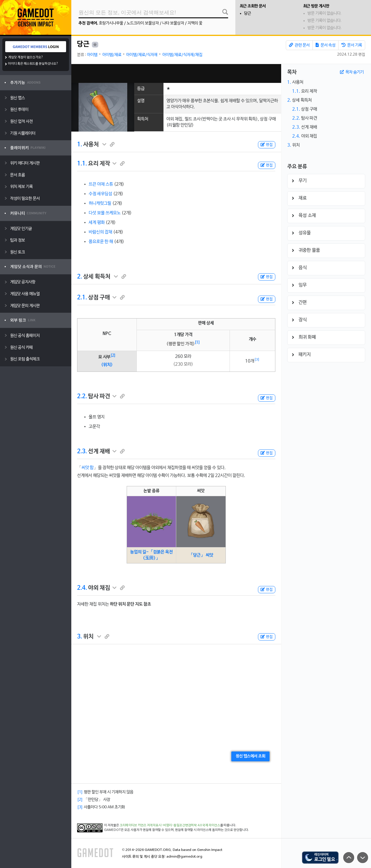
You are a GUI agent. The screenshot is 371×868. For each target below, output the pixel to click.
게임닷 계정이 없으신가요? (26, 57)
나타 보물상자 (173, 23)
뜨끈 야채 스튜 (101, 184)
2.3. (82, 452)
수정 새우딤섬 (100, 194)
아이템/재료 (112, 55)
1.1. (82, 164)
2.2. (82, 396)
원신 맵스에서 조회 (250, 756)
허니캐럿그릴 (100, 203)
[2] (113, 356)
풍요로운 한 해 (101, 242)
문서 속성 (325, 45)
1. (80, 145)
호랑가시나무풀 (111, 23)
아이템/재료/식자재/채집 (182, 55)
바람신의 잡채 (100, 232)
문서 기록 (352, 45)
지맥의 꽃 (195, 23)
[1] (197, 343)
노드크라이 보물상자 (143, 23)
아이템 (92, 55)
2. (80, 277)
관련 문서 (299, 45)
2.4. (82, 588)
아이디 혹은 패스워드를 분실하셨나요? (33, 64)
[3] (257, 360)
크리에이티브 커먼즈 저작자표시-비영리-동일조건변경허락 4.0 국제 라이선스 (170, 825)
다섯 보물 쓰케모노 (105, 213)
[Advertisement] (176, 73)
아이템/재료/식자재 (142, 55)
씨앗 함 (88, 468)
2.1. (82, 298)
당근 (248, 13)
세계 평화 (97, 223)
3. (80, 637)
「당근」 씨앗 (201, 555)
